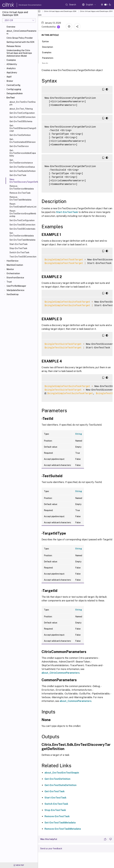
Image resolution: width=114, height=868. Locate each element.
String (79, 434)
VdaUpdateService (15, 290)
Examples (11, 60)
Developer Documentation (25, 5)
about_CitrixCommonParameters (21, 32)
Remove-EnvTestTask (20, 193)
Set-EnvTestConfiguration (22, 220)
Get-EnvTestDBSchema (21, 121)
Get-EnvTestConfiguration (22, 113)
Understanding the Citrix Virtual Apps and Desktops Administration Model (19, 53)
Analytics (11, 68)
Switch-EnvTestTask (19, 252)
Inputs (47, 63)
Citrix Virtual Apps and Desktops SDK (60, 11)
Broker (10, 81)
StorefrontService (15, 278)
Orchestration (13, 273)
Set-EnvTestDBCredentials (22, 229)
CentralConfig (13, 85)
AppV (9, 77)
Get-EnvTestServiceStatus (22, 167)
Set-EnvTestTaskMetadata (22, 240)
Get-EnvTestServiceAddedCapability (23, 153)
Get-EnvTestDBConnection (22, 117)
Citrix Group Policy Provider (20, 38)
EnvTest (11, 98)
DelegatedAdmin (15, 93)
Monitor (10, 269)
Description (49, 47)
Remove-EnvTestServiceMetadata (22, 187)
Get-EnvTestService (19, 146)
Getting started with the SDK (20, 42)
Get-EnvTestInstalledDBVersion (23, 141)
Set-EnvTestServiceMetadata (22, 234)
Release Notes (14, 46)
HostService (12, 261)
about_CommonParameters (76, 701)
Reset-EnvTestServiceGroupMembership (23, 214)
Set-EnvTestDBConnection (22, 225)
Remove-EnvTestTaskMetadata (20, 198)
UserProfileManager (16, 286)
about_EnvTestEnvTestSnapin (62, 773)
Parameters (49, 58)
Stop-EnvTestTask (18, 248)
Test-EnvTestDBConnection (23, 257)
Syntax (47, 41)
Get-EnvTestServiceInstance (21, 161)
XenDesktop (13, 294)
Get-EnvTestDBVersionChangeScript (23, 128)
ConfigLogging (14, 89)
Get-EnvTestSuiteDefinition (23, 171)
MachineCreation (15, 265)
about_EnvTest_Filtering (21, 109)
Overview (11, 27)
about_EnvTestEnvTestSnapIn (22, 103)
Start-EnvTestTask (19, 244)
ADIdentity (12, 64)
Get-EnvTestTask (18, 175)
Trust (9, 282)
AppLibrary (12, 73)
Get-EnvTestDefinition (20, 135)
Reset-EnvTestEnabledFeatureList (23, 205)
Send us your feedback (51, 849)
